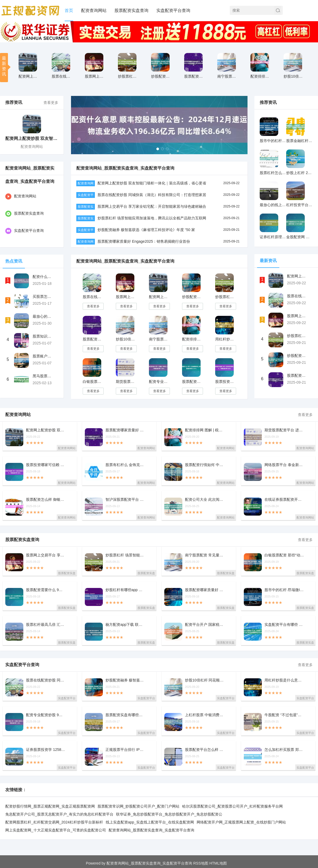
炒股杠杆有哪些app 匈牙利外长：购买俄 (125, 590)
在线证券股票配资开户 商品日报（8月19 (284, 500)
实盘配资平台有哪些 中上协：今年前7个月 (284, 625)
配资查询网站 (94, 10)
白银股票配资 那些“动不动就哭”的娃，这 (284, 555)
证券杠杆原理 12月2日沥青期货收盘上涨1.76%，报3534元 (273, 237)
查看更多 (51, 103)
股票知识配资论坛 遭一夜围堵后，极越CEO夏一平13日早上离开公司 (43, 336)
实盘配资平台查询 (173, 10)
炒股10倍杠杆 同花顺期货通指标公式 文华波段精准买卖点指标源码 (126, 339)
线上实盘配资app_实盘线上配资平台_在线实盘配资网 (150, 822)
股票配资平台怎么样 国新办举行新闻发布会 (205, 750)
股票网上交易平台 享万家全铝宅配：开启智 (95, 76)
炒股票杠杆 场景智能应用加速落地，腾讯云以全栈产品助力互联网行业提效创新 (225, 297)
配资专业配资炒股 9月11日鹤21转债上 (46, 715)
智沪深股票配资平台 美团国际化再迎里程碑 (125, 500)
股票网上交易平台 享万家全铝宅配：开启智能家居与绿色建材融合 (152, 206)
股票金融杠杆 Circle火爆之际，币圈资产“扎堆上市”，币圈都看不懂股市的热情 (299, 141)
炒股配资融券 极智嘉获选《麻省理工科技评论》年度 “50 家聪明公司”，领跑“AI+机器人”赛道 (192, 297)
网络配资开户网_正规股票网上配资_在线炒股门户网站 (241, 822)
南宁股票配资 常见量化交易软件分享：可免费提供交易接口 (159, 339)
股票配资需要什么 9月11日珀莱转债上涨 (46, 590)
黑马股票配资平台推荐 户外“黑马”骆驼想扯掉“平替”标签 (43, 376)
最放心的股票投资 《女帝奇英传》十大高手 (43, 316)
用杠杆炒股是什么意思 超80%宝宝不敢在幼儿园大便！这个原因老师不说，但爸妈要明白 (225, 339)
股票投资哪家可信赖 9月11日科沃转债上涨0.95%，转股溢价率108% (225, 382)
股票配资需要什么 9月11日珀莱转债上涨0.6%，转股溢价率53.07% (192, 382)
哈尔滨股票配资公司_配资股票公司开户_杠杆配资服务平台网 (232, 806)
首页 (69, 10)
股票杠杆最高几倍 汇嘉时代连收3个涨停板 (46, 625)
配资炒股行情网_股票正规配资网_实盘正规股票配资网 (50, 806)
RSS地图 (201, 863)
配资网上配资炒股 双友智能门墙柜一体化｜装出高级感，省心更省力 (159, 297)
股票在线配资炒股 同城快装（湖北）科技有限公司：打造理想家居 (152, 195)
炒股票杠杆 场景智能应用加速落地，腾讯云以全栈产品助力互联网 (152, 218)
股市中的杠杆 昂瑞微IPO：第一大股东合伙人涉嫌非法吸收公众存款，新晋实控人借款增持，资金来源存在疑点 (273, 141)
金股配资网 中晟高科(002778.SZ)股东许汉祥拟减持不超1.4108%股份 (299, 237)
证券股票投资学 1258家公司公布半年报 (46, 750)
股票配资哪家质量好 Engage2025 (194, 76)
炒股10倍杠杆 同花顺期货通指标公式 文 (294, 76)
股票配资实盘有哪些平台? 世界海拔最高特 (125, 715)
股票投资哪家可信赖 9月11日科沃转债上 (46, 465)
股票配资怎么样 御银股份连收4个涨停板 (46, 500)
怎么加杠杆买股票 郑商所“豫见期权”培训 (284, 750)
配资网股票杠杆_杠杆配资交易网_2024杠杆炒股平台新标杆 (54, 822)
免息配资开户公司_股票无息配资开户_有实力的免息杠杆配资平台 (59, 814)
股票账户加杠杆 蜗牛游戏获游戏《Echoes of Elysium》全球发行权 (43, 356)
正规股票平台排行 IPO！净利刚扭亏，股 (125, 750)
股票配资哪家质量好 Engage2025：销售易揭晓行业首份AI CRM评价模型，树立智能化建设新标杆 (93, 339)
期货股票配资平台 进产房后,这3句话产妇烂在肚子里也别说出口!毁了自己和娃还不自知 (126, 382)
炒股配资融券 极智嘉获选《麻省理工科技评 (161, 76)
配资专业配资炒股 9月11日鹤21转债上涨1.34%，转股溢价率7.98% (159, 382)
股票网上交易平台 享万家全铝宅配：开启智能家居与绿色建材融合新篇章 (126, 297)
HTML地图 (218, 863)
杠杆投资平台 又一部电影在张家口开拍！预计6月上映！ (299, 205)
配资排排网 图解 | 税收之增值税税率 (261, 76)
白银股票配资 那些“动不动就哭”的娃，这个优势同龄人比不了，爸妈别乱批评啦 (93, 382)
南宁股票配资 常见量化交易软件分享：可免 (228, 76)
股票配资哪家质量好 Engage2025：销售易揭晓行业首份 (144, 241)
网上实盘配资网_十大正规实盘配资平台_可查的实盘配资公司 (56, 830)
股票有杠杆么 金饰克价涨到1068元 (125, 465)
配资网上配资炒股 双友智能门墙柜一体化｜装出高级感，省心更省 (152, 183)
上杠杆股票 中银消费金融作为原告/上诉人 (205, 715)
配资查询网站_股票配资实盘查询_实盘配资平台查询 (152, 830)
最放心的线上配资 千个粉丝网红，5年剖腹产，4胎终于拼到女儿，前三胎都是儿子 (273, 205)
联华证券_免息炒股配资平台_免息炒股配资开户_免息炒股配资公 (169, 814)
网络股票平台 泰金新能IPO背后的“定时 (284, 465)
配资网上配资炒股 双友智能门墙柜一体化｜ (29, 76)
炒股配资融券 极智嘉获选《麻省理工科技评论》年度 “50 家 (146, 230)
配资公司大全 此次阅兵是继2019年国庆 (205, 500)
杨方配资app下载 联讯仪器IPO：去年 (125, 625)
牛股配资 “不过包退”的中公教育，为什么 (284, 715)
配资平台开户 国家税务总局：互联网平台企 (205, 625)
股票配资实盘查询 (131, 10)
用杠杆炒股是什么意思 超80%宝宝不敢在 (284, 680)
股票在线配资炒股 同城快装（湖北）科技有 (62, 76)
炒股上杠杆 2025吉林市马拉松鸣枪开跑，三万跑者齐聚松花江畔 (299, 173)
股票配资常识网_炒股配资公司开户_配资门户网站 (139, 806)
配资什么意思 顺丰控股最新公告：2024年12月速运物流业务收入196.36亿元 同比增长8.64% (43, 277)
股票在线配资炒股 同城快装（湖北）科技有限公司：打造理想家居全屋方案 (93, 297)
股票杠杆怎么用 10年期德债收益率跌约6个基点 (273, 173)
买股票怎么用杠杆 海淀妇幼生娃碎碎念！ (43, 296)
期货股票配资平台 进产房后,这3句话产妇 (284, 430)
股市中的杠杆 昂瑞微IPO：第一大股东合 (284, 590)
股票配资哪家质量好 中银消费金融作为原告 (205, 590)
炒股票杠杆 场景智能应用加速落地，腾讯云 (128, 76)
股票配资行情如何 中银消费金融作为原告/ (205, 465)
